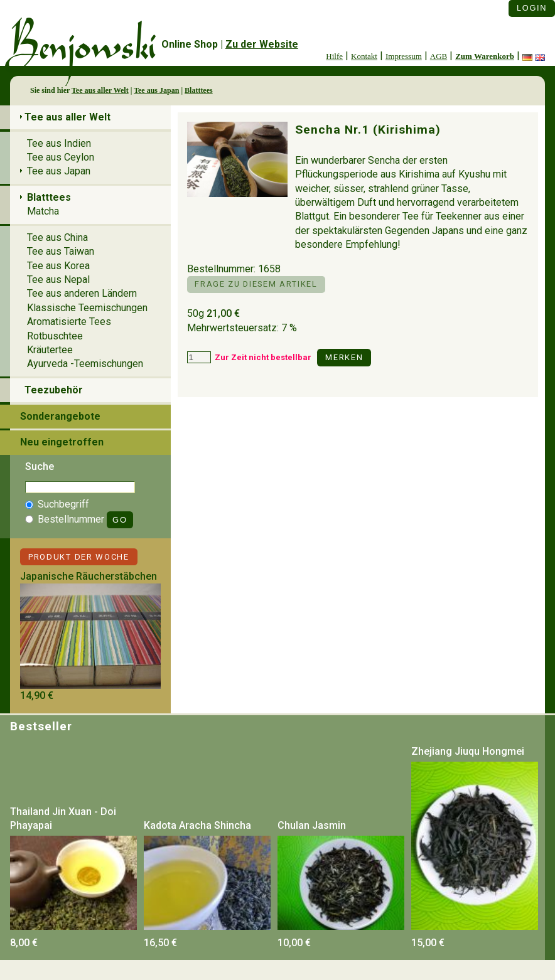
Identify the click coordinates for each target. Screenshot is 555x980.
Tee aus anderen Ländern (82, 293)
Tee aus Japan (156, 90)
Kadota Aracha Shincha (197, 825)
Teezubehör (54, 390)
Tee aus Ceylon (61, 157)
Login (532, 8)
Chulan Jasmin (312, 825)
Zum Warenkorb (485, 56)
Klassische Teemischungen (87, 308)
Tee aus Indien (59, 143)
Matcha (43, 211)
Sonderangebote (60, 416)
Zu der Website (262, 44)
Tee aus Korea (58, 266)
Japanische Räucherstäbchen (89, 576)
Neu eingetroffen (62, 442)
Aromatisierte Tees (69, 322)
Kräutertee (50, 350)
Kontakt (364, 56)
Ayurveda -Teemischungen (85, 364)
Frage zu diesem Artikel (256, 284)
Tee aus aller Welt (100, 90)
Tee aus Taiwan (61, 251)
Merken (344, 357)
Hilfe (334, 56)
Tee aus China (57, 237)
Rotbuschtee (55, 336)
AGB (439, 56)
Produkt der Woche (79, 557)
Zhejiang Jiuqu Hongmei (468, 751)
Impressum (404, 56)
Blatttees (199, 90)
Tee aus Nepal (58, 280)
